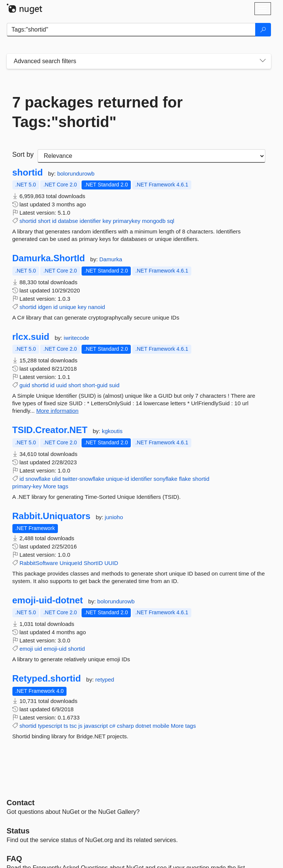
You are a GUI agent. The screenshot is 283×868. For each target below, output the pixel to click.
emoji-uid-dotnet (48, 600)
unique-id (118, 479)
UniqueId (71, 563)
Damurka (111, 259)
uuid (61, 385)
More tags (56, 486)
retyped (105, 679)
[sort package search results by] (151, 156)
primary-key (27, 486)
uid (38, 649)
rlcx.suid (31, 337)
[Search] (263, 30)
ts (66, 726)
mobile (161, 726)
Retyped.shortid (47, 679)
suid (114, 385)
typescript (50, 726)
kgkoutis (112, 431)
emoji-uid (55, 649)
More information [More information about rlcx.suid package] (57, 411)
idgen (45, 307)
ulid (56, 479)
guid (25, 385)
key (107, 221)
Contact (21, 803)
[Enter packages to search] (131, 30)
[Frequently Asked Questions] (14, 859)
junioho (114, 517)
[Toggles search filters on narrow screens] (263, 61)
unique (68, 307)
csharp (125, 726)
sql (170, 221)
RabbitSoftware (39, 563)
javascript (96, 726)
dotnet (143, 726)
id (54, 221)
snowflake (38, 479)
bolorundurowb (76, 173)
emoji (26, 649)
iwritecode (77, 338)
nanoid (96, 307)
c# (112, 726)
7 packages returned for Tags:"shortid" (98, 112)
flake (185, 479)
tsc (73, 726)
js (80, 726)
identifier (90, 221)
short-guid (95, 385)
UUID (111, 563)
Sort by (23, 155)
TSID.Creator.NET (50, 430)
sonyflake (166, 479)
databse (68, 221)
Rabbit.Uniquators (51, 516)
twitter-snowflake (83, 479)
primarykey (126, 221)
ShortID (93, 563)
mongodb (154, 221)
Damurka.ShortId (49, 258)
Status (18, 831)
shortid (28, 173)
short (44, 221)
